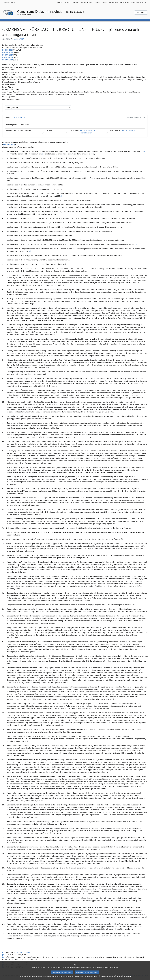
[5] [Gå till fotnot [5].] (136, 244)
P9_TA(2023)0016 (128, 130)
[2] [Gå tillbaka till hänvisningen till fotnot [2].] (3, 955)
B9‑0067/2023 (7, 52)
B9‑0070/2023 (7, 55)
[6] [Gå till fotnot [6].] (30, 251)
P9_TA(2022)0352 (24, 952)
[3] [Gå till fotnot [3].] (61, 196)
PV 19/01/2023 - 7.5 (87, 130)
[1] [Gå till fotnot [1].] (145, 151)
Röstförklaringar (86, 133)
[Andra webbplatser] (139, 2)
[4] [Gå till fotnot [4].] (125, 240)
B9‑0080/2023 (7, 60)
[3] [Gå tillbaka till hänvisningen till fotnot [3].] (3, 957)
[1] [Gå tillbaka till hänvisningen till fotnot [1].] (3, 952)
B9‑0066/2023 (7, 50)
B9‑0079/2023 (7, 57)
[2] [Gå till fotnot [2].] (43, 154)
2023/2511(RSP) (18, 39)
